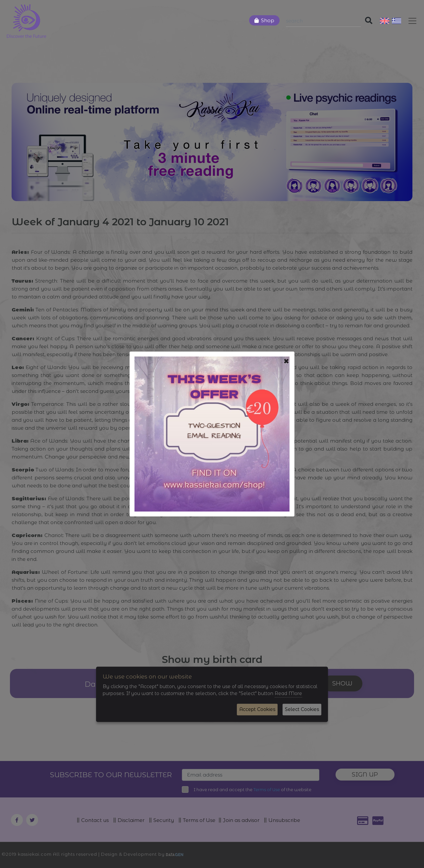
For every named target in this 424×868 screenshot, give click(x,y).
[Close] (286, 361)
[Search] (323, 21)
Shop (268, 20)
